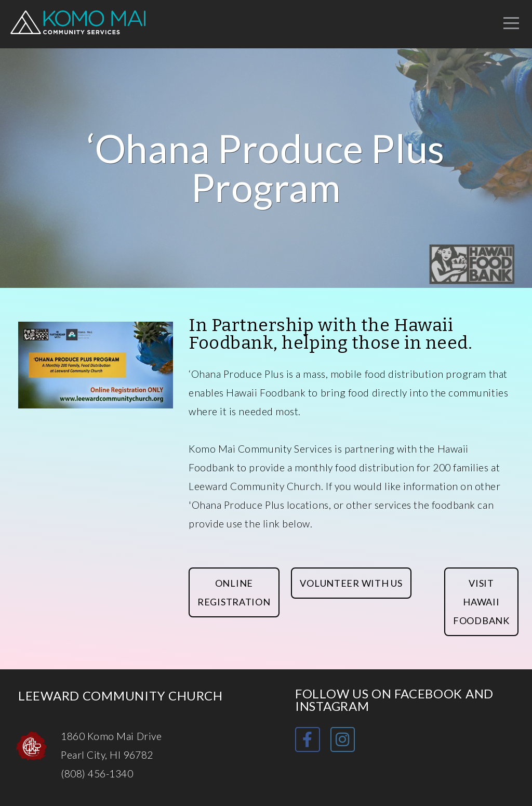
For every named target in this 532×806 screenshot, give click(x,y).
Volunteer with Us (351, 583)
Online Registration (234, 592)
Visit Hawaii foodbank (481, 602)
